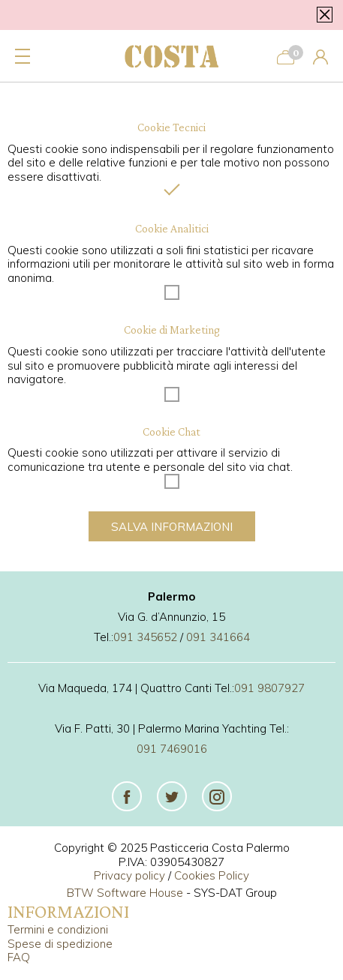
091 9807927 (269, 688)
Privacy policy (129, 875)
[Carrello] (286, 56)
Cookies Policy (212, 875)
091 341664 (218, 637)
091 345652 (145, 637)
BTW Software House (125, 893)
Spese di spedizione (60, 944)
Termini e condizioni (58, 929)
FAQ (19, 957)
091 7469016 (172, 749)
